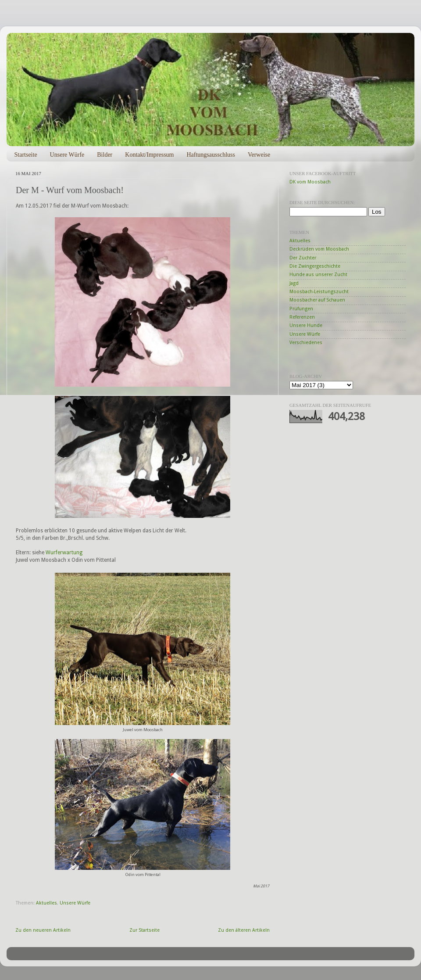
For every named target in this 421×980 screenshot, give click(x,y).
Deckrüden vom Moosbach (319, 249)
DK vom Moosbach (310, 182)
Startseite (26, 155)
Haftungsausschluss (210, 155)
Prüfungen (301, 309)
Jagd (294, 283)
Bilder (105, 155)
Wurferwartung (64, 553)
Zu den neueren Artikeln (43, 930)
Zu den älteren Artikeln (244, 930)
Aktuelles (46, 903)
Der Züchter (303, 258)
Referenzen (302, 317)
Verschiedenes (306, 343)
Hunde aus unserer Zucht (318, 275)
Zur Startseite (144, 930)
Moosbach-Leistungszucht (319, 292)
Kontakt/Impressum (149, 155)
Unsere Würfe (67, 155)
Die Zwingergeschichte (315, 266)
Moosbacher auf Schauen (317, 300)
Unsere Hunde (306, 325)
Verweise (259, 155)
